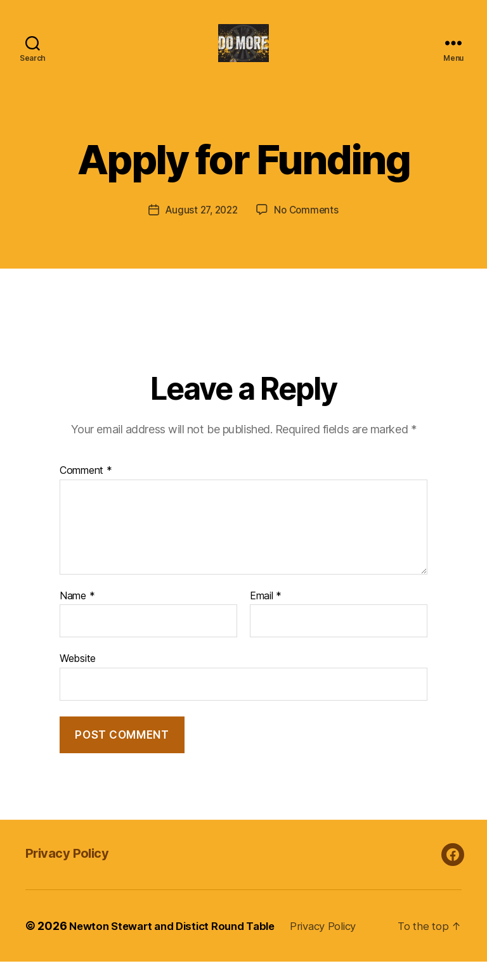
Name (77, 614)
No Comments (309, 229)
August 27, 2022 (200, 229)
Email (266, 614)
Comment (86, 489)
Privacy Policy (75, 871)
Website (78, 677)
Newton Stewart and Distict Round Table (179, 944)
